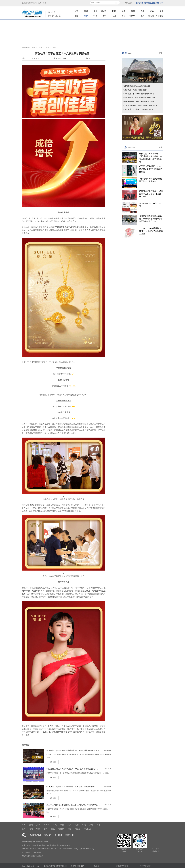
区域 (114, 11)
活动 (95, 16)
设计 (114, 16)
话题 (152, 11)
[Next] (159, 71)
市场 (76, 16)
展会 (124, 11)
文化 (161, 11)
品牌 (86, 16)
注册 (44, 3)
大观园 (151, 16)
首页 (76, 11)
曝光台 (104, 11)
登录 (39, 3)
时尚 (105, 16)
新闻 (86, 11)
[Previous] (126, 71)
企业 (55, 48)
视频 (143, 16)
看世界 (132, 16)
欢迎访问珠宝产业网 (29, 3)
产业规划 (160, 16)
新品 (124, 16)
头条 (95, 11)
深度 (133, 11)
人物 (143, 11)
